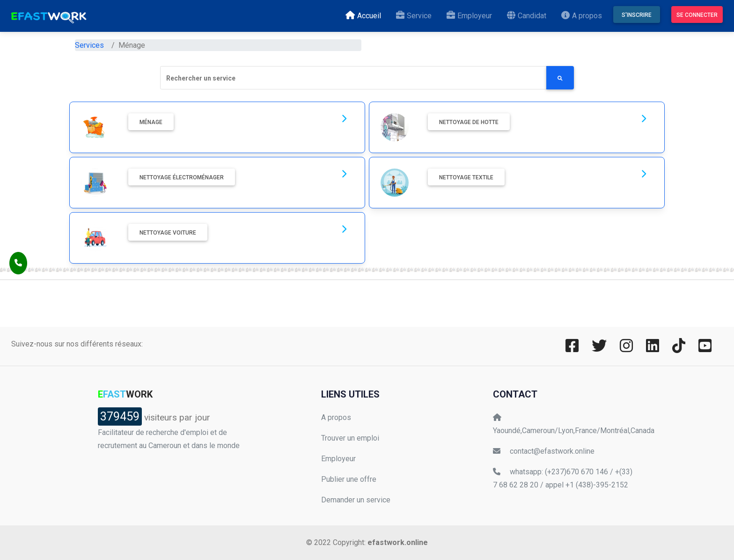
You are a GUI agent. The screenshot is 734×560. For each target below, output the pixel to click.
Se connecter (697, 15)
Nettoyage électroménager (182, 177)
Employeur (471, 15)
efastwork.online (398, 542)
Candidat (528, 15)
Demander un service (356, 500)
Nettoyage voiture (168, 233)
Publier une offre (349, 479)
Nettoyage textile (466, 177)
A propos (584, 15)
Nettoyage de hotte (469, 122)
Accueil (365, 15)
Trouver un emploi (350, 438)
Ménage (151, 122)
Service (416, 15)
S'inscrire (637, 15)
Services (89, 45)
